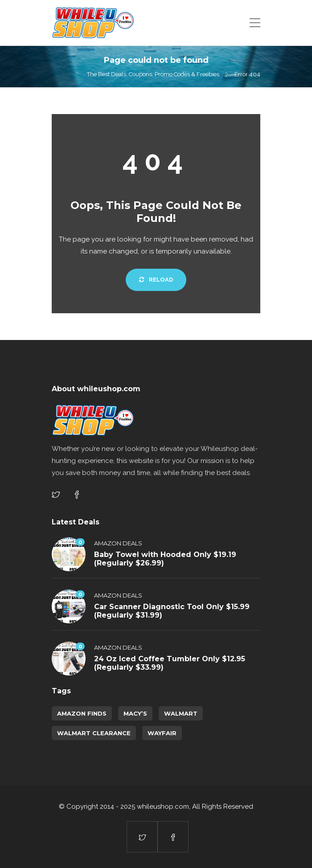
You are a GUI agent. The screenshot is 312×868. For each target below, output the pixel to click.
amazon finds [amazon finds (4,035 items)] (82, 713)
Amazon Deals (118, 543)
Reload (156, 280)
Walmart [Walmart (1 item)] (181, 713)
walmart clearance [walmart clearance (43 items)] (94, 733)
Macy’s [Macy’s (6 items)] (135, 713)
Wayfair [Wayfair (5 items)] (162, 733)
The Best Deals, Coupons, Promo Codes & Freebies (153, 74)
